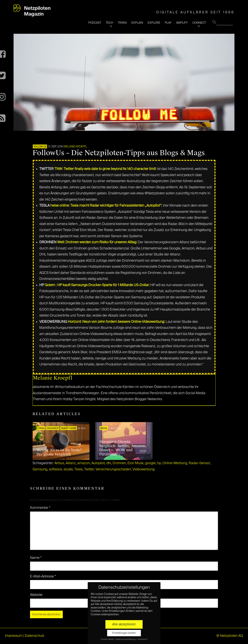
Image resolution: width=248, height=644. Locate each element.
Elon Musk (136, 463)
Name (36, 558)
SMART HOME (69, 428)
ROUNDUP (53, 428)
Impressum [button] (142, 639)
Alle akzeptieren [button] (124, 624)
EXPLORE (154, 23)
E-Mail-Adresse (43, 576)
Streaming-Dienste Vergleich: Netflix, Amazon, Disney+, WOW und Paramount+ (123, 448)
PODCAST (95, 23)
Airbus (59, 463)
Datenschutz (35, 636)
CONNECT (199, 23)
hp (159, 463)
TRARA (122, 23)
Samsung (40, 469)
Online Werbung (175, 463)
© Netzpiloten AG (230, 636)
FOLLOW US (40, 147)
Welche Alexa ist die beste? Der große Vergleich (59, 452)
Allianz (71, 463)
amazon (84, 463)
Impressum (14, 636)
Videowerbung (144, 469)
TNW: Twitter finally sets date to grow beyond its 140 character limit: (105, 169)
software (55, 469)
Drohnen (119, 463)
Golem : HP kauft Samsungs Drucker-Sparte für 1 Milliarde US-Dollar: (97, 285)
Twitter (89, 469)
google (150, 463)
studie (68, 469)
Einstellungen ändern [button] (124, 633)
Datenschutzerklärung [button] (126, 639)
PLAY (168, 23)
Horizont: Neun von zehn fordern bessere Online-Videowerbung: (116, 322)
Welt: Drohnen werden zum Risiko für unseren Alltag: (97, 242)
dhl (109, 463)
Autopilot (98, 463)
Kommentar (40, 508)
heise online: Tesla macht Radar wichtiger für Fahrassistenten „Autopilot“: (106, 206)
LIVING (41, 428)
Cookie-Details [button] (107, 639)
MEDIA (104, 428)
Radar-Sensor (199, 463)
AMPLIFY (182, 23)
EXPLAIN (137, 23)
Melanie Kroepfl (75, 147)
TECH (109, 23)
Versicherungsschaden (113, 469)
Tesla (78, 469)
